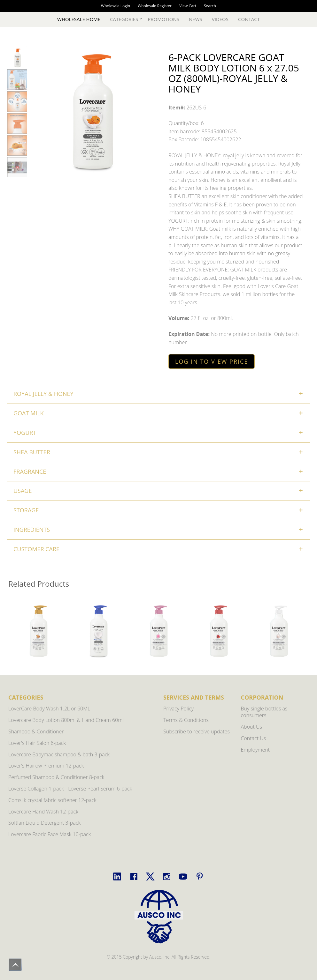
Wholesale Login (116, 6)
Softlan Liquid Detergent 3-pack (44, 823)
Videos (220, 19)
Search (210, 6)
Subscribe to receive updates (197, 731)
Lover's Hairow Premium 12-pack (46, 766)
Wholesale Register (155, 6)
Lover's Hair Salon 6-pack (37, 743)
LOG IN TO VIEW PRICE (212, 361)
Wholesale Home (79, 19)
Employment (255, 750)
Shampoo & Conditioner (36, 731)
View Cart (188, 6)
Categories (124, 19)
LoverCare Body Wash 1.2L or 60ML (49, 709)
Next (301, 643)
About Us (251, 727)
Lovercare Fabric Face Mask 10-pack (50, 834)
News (196, 19)
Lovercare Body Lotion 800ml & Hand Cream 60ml (66, 720)
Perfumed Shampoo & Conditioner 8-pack (56, 777)
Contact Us (254, 738)
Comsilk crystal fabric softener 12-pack (52, 800)
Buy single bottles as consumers (264, 712)
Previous (16, 643)
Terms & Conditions (186, 720)
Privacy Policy (178, 709)
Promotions (163, 19)
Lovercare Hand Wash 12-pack (43, 812)
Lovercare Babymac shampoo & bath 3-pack (59, 754)
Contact (249, 19)
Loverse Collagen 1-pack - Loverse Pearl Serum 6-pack (70, 789)
